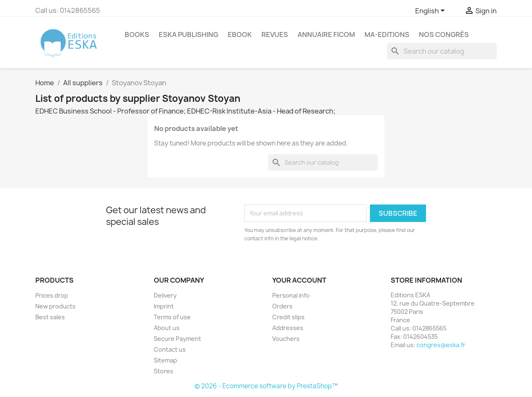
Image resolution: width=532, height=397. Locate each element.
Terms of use (172, 317)
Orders (282, 306)
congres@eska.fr (441, 345)
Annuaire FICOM (326, 35)
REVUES (275, 35)
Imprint (164, 306)
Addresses (288, 328)
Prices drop (52, 295)
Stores (164, 371)
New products (55, 306)
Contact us (170, 349)
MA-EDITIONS (387, 35)
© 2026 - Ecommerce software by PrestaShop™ (266, 386)
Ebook (240, 35)
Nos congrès (444, 35)
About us (167, 328)
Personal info (291, 295)
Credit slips (288, 317)
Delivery (165, 295)
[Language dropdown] (431, 11)
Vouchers (286, 339)
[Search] (442, 51)
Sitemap (165, 360)
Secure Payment (177, 339)
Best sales (50, 317)
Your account (299, 280)
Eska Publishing (188, 35)
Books (137, 35)
